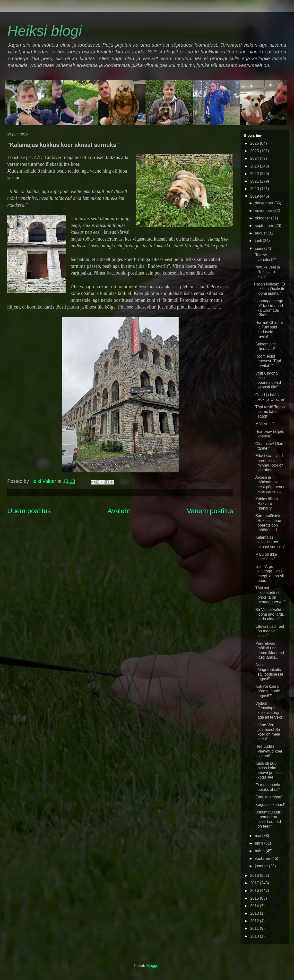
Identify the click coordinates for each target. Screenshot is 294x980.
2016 (255, 891)
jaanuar (262, 866)
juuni (259, 248)
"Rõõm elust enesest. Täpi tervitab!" (267, 361)
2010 (255, 936)
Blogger (153, 966)
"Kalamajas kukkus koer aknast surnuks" (269, 542)
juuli (259, 241)
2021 (255, 181)
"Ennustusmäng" (268, 797)
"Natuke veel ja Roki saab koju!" (267, 272)
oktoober (263, 218)
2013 (255, 913)
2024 (255, 158)
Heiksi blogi (45, 31)
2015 (255, 898)
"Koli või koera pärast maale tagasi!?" (267, 691)
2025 (255, 151)
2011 (255, 928)
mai (259, 836)
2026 (255, 143)
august (261, 233)
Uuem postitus (29, 511)
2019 (255, 196)
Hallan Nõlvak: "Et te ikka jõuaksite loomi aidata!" (270, 289)
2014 (255, 906)
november (264, 211)
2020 (255, 189)
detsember (265, 203)
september (265, 226)
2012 (255, 921)
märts (260, 851)
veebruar (263, 859)
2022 (255, 174)
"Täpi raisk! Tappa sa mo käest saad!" (269, 412)
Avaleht (119, 511)
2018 (255, 875)
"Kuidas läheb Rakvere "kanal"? (266, 504)
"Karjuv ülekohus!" (270, 805)
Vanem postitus (210, 511)
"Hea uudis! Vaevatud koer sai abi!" (268, 751)
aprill (259, 843)
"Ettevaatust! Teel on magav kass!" (269, 631)
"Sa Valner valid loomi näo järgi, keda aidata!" (269, 614)
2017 (255, 883)
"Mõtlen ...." (264, 424)
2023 (255, 166)
